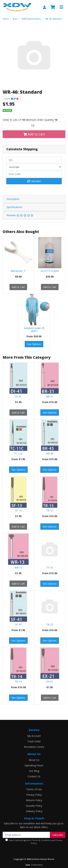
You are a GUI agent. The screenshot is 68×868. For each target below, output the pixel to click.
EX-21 (50, 682)
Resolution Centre (34, 747)
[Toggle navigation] (61, 7)
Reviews (20, 215)
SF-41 (18, 624)
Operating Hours (34, 765)
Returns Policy (34, 800)
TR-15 (50, 510)
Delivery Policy (34, 811)
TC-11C (18, 454)
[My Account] (44, 7)
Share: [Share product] (12, 99)
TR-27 (50, 624)
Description (13, 199)
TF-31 (50, 568)
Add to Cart (34, 134)
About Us (34, 760)
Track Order (34, 741)
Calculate (34, 181)
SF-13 (18, 510)
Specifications (14, 207)
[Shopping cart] (53, 7)
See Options (34, 344)
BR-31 (50, 396)
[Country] (34, 167)
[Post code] (34, 174)
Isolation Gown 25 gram (34, 330)
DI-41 (18, 396)
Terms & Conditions (42, 840)
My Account (34, 736)
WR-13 (18, 568)
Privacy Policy (34, 795)
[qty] (34, 160)
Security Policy (34, 806)
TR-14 (18, 682)
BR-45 (50, 454)
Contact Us (34, 776)
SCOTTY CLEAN (50, 271)
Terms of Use (34, 789)
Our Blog (34, 771)
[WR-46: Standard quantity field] (34, 126)
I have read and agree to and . (34, 842)
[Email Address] (26, 835)
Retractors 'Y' (18, 271)
